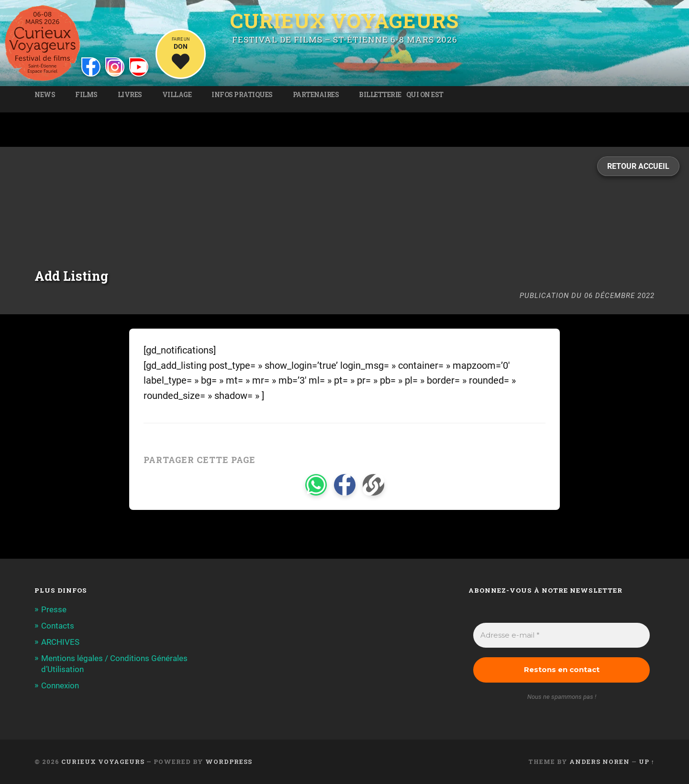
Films (86, 95)
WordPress (229, 762)
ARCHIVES (60, 642)
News (45, 95)
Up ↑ (647, 762)
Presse (54, 609)
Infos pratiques (242, 95)
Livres (130, 95)
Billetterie (380, 95)
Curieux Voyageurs (344, 21)
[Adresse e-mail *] (561, 635)
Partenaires (316, 95)
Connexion (60, 685)
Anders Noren (600, 762)
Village (177, 95)
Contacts (58, 626)
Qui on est (425, 95)
